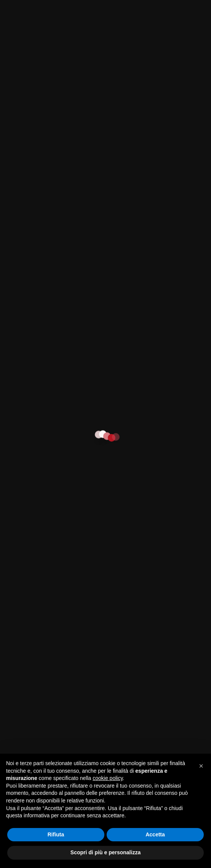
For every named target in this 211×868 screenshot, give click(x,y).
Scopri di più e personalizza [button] (105, 852)
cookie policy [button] (108, 778)
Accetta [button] (155, 834)
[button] (201, 766)
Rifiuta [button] (56, 834)
